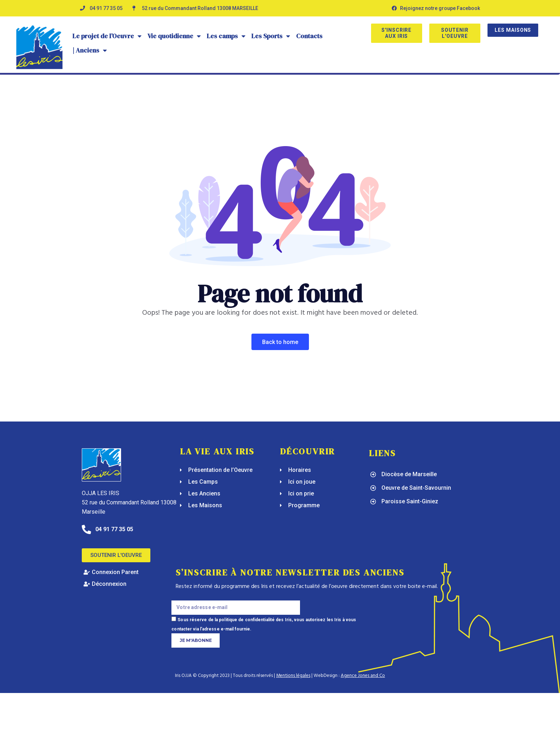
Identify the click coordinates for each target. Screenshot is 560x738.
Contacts (309, 36)
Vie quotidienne (174, 36)
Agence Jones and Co (363, 676)
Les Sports (271, 36)
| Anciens (90, 50)
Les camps (226, 36)
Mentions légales (293, 676)
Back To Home (280, 342)
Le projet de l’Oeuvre (107, 36)
